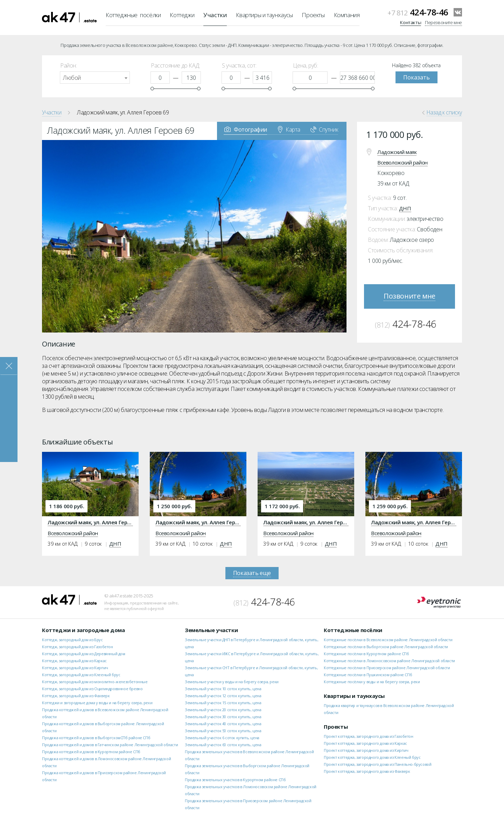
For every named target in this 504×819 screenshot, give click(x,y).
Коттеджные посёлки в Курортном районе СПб (366, 654)
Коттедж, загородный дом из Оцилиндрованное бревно (92, 689)
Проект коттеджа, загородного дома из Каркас (365, 743)
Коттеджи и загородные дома (83, 630)
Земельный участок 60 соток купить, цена (223, 745)
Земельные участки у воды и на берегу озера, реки (232, 682)
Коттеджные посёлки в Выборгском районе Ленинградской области (386, 647)
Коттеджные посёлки (133, 15)
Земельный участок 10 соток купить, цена (223, 689)
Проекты (313, 15)
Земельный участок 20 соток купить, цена (223, 710)
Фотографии (246, 129)
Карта (289, 129)
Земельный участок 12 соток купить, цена (223, 696)
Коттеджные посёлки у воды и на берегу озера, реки (372, 682)
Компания (347, 15)
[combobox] (95, 78)
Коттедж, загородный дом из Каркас (74, 661)
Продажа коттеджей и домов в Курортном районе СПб (91, 752)
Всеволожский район (402, 162)
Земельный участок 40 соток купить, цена (223, 724)
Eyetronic (439, 603)
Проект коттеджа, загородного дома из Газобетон (369, 736)
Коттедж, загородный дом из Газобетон (78, 647)
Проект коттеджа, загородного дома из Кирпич (366, 750)
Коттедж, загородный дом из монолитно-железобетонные (95, 682)
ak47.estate (69, 600)
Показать (416, 77)
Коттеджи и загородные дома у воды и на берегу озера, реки (97, 703)
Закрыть (9, 366)
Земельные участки (211, 630)
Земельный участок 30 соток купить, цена (223, 717)
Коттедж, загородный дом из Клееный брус (81, 675)
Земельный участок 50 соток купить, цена (223, 731)
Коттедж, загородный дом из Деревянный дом (84, 654)
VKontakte (458, 12)
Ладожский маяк (397, 152)
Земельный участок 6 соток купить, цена (222, 738)
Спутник (324, 129)
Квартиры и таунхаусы (264, 15)
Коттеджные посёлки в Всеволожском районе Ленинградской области (388, 640)
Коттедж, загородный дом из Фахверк (76, 696)
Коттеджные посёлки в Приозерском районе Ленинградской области (387, 668)
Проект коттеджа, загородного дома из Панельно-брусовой (377, 764)
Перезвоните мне (443, 22)
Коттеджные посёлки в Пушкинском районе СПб (368, 675)
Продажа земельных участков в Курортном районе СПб (235, 780)
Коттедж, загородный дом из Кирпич (75, 668)
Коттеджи (182, 15)
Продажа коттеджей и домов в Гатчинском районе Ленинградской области (110, 745)
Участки (215, 15)
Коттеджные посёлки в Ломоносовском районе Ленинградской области (389, 661)
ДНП (405, 208)
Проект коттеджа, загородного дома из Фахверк (367, 771)
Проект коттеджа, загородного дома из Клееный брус (372, 757)
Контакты (411, 22)
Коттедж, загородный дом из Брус (72, 640)
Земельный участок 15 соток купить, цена (223, 703)
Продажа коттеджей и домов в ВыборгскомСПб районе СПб (96, 738)
